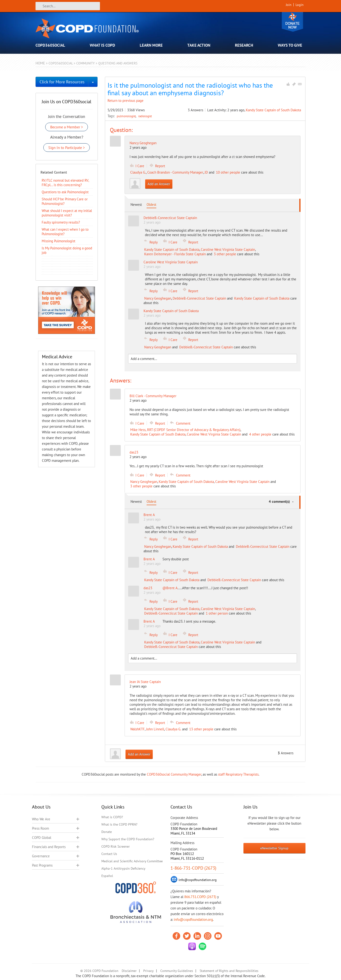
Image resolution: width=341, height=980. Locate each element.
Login (300, 5)
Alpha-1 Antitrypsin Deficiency (123, 868)
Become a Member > (67, 127)
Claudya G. (138, 172)
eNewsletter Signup (274, 848)
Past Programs (42, 865)
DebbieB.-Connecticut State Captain (199, 298)
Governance (41, 856)
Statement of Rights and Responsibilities (229, 971)
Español (107, 876)
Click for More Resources (62, 82)
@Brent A (170, 588)
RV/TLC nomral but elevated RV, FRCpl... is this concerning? (65, 183)
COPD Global (42, 838)
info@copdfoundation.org (193, 919)
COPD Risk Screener (116, 846)
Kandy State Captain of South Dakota (273, 110)
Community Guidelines (177, 971)
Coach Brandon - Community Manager (175, 172)
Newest (136, 205)
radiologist (145, 116)
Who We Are (41, 819)
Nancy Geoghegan (143, 143)
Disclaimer (129, 971)
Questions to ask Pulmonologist (65, 192)
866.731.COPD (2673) (200, 897)
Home (40, 63)
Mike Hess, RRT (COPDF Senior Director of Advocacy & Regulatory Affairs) (185, 430)
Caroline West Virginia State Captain (228, 249)
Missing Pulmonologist (58, 241)
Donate (292, 22)
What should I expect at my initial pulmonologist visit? (67, 213)
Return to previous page (126, 101)
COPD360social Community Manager (174, 774)
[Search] (68, 6)
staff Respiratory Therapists (238, 774)
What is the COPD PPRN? (119, 824)
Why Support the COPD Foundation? (128, 839)
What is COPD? (112, 817)
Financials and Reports (49, 847)
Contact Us (109, 854)
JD (206, 172)
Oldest (151, 205)
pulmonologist (127, 116)
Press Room (40, 828)
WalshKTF (137, 729)
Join (289, 5)
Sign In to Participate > (67, 148)
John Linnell (155, 729)
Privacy (148, 971)
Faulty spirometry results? (61, 222)
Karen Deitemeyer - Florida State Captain (175, 254)
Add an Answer (159, 184)
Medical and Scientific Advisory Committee (132, 861)
